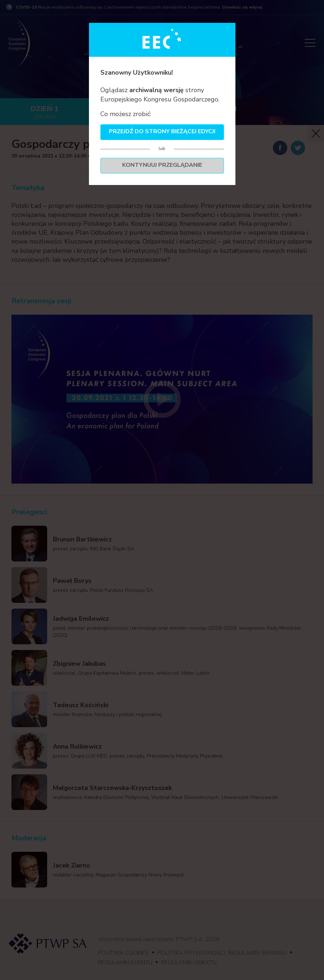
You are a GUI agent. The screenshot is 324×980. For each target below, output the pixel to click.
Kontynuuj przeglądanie (162, 165)
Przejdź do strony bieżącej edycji (162, 131)
